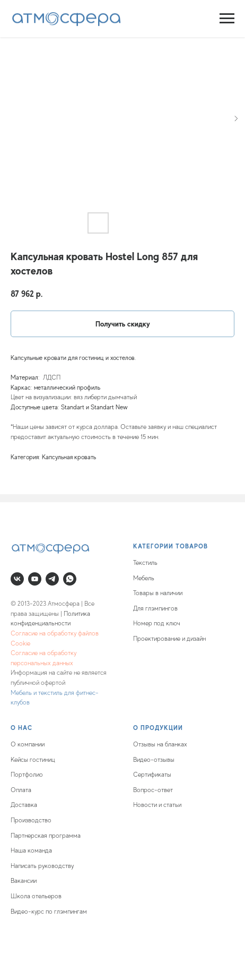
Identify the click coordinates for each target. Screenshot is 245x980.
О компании (28, 744)
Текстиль (145, 563)
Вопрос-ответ (153, 790)
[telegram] (52, 579)
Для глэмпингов (155, 608)
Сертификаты (152, 775)
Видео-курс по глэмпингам (49, 912)
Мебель (144, 578)
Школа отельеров (36, 896)
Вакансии (24, 881)
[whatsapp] (70, 579)
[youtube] (35, 579)
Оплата (21, 790)
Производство (31, 820)
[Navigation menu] (227, 19)
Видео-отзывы (154, 760)
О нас (21, 728)
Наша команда (31, 850)
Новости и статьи (157, 805)
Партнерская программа (46, 836)
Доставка (24, 805)
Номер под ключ (157, 623)
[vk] (17, 579)
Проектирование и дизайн (169, 639)
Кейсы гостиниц (33, 760)
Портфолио (27, 775)
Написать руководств (41, 866)
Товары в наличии (158, 593)
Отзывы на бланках (160, 744)
